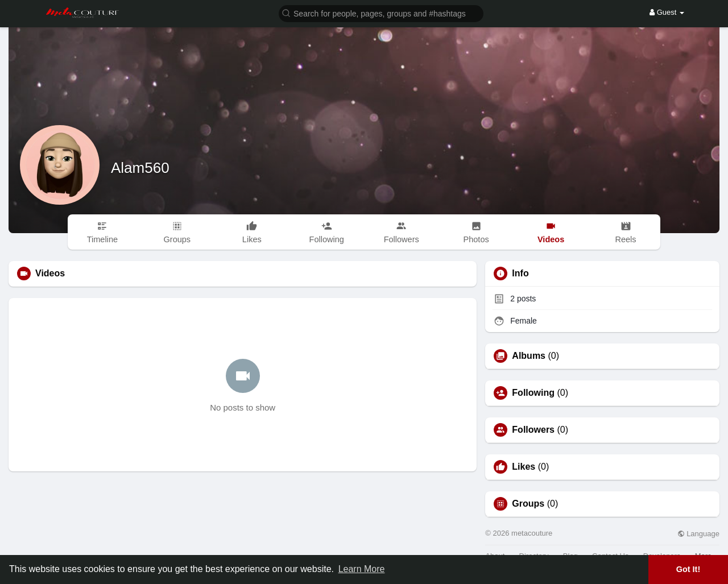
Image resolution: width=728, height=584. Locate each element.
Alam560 (140, 168)
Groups (528, 504)
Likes (524, 467)
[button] (381, 13)
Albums (529, 356)
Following (533, 393)
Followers (533, 430)
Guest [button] (667, 12)
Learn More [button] (362, 569)
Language (698, 534)
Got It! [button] (688, 569)
